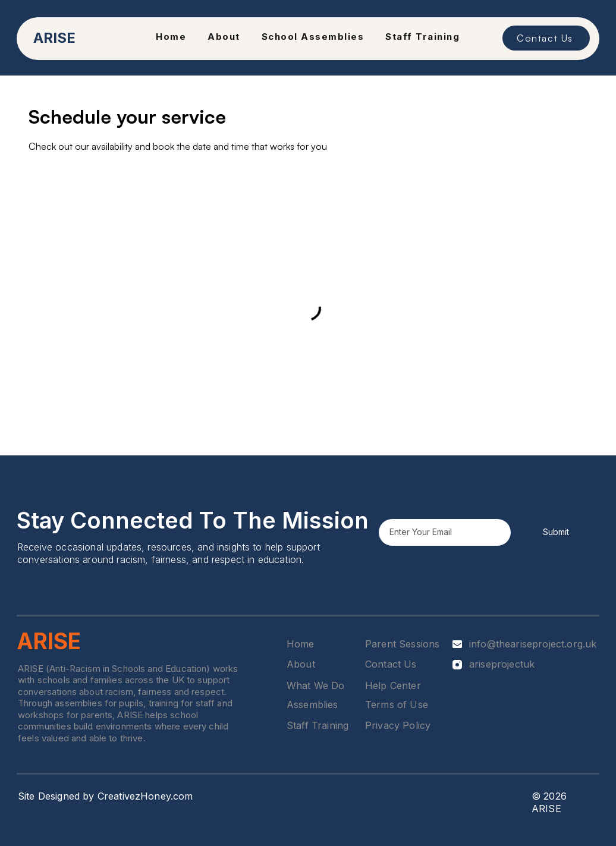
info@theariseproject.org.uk (533, 644)
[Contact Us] (546, 38)
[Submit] (556, 532)
